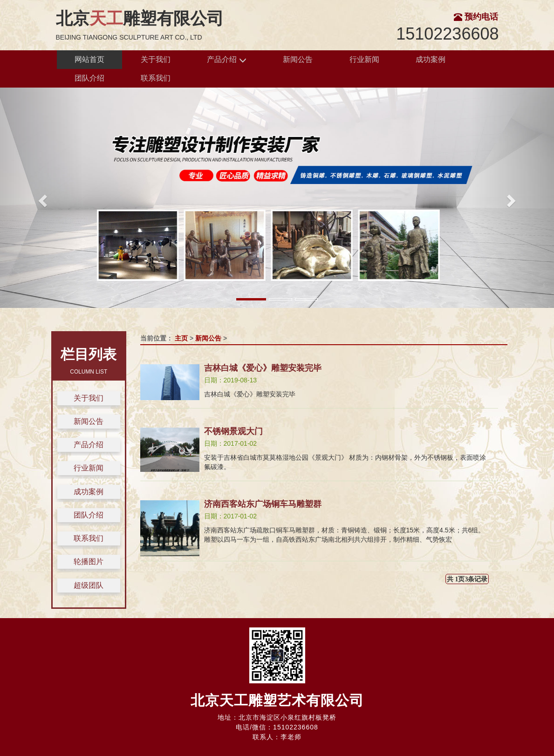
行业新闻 (364, 59)
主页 (181, 338)
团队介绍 (89, 78)
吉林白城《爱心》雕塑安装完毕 (263, 368)
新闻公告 (298, 59)
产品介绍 (226, 60)
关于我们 (156, 59)
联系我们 (156, 78)
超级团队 (89, 585)
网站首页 (89, 59)
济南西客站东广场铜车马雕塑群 (263, 504)
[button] (41, 198)
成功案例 (431, 59)
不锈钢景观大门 (233, 431)
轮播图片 (89, 562)
